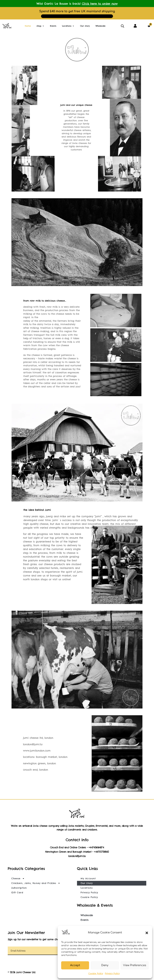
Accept (75, 965)
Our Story (87, 883)
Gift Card (17, 892)
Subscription (19, 888)
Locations (87, 888)
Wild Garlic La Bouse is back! (77, 4)
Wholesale (87, 915)
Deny (105, 965)
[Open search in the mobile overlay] (123, 26)
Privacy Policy (112, 973)
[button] (147, 933)
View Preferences (135, 965)
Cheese (18, 879)
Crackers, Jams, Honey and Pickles (36, 883)
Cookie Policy (96, 973)
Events (85, 920)
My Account (88, 878)
